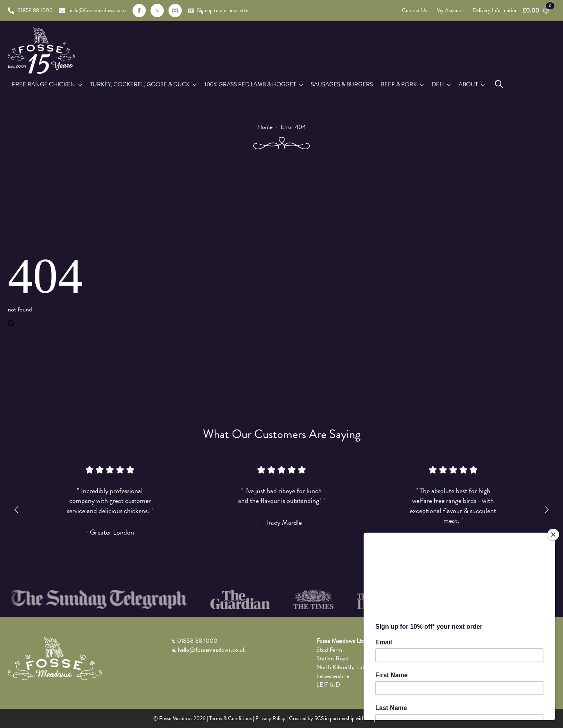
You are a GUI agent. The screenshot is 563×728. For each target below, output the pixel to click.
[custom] (157, 11)
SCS (319, 718)
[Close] (553, 535)
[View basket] (536, 11)
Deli (438, 84)
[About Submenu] (483, 85)
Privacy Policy (270, 718)
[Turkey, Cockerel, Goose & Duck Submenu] (195, 85)
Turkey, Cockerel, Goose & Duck (140, 84)
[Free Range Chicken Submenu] (81, 85)
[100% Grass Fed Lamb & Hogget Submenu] (301, 85)
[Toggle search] (499, 84)
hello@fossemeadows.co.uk (212, 650)
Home (265, 127)
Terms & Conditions (230, 718)
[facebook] (139, 11)
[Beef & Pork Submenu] (422, 85)
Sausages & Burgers (342, 84)
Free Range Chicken (43, 84)
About (468, 84)
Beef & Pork (399, 84)
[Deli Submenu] (449, 85)
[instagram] (175, 11)
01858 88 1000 (197, 641)
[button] (16, 510)
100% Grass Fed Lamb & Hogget (250, 84)
